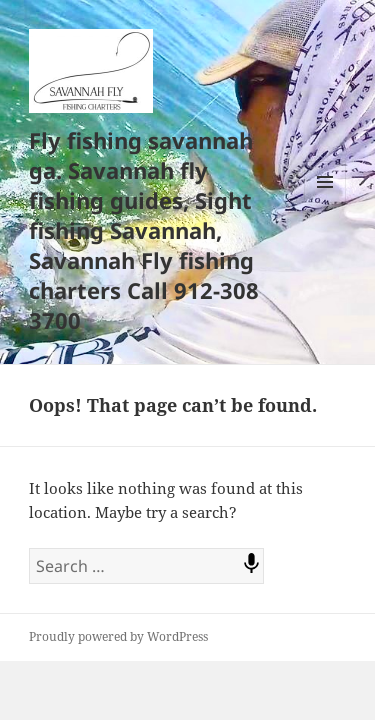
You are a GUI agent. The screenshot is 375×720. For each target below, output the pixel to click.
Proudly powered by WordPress (118, 636)
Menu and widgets (325, 202)
